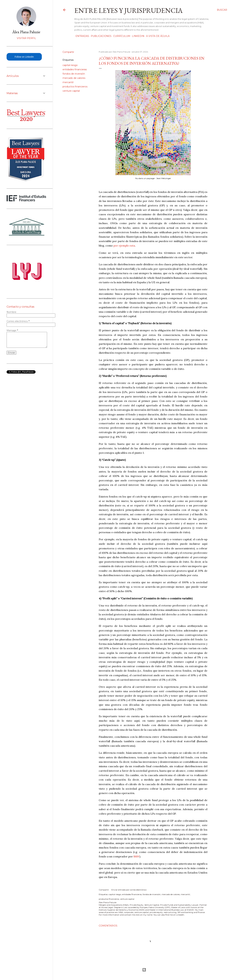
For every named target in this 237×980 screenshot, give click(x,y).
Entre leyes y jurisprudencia (129, 10)
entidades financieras (75, 69)
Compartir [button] (68, 52)
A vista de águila (157, 36)
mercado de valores (74, 78)
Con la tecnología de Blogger (144, 970)
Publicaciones (100, 36)
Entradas (81, 36)
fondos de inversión (74, 74)
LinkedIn (137, 36)
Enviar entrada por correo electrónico (129, 890)
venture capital (71, 91)
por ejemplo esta (124, 246)
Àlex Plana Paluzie (26, 32)
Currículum (121, 36)
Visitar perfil (26, 38)
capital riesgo (70, 65)
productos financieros (75, 87)
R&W (136, 856)
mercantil (68, 82)
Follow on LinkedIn (24, 57)
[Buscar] (222, 10)
